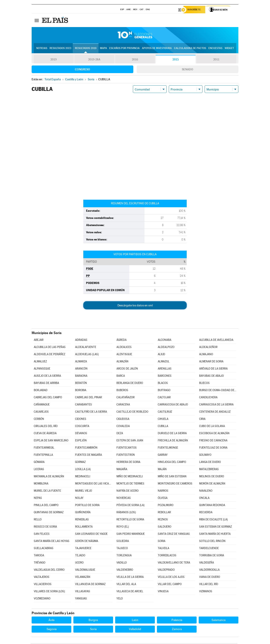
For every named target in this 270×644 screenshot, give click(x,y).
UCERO (79, 563)
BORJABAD (41, 391)
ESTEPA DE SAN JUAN (130, 441)
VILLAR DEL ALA (126, 585)
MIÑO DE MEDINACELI (130, 477)
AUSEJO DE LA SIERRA (47, 376)
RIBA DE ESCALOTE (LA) (213, 520)
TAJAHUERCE (83, 549)
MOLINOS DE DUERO (212, 477)
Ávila (51, 621)
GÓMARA (39, 463)
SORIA (162, 542)
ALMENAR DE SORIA (211, 362)
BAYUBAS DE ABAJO (211, 376)
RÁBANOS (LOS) (126, 513)
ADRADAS (81, 340)
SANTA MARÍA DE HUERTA (215, 534)
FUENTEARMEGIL (44, 448)
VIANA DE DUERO (210, 578)
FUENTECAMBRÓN (86, 448)
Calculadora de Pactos (190, 49)
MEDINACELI (83, 477)
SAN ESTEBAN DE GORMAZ (215, 527)
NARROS (163, 491)
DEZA (120, 434)
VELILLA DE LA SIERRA (130, 578)
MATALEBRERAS (209, 470)
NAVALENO (206, 491)
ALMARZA (81, 362)
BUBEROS (122, 391)
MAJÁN (162, 470)
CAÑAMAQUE (42, 405)
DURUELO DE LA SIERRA (172, 434)
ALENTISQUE (124, 355)
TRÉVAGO (40, 563)
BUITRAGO (164, 391)
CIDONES (81, 420)
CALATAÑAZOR (126, 398)
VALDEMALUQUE (85, 570)
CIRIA (202, 420)
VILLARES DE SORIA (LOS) (49, 592)
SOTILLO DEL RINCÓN (212, 542)
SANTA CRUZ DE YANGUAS (174, 534)
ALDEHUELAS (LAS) (87, 355)
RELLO (38, 520)
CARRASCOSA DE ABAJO (173, 405)
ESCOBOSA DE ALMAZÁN (214, 434)
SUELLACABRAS (44, 549)
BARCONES (165, 376)
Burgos (93, 621)
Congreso (82, 70)
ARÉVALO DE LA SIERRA (213, 369)
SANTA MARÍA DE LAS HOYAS (52, 542)
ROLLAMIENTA (84, 527)
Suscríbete (195, 10)
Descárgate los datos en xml (135, 306)
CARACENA (123, 405)
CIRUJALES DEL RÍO (46, 427)
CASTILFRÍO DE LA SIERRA (91, 412)
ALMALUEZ (40, 362)
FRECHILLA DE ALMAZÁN (173, 441)
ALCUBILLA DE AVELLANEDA (216, 340)
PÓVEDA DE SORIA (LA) (130, 506)
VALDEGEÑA (207, 563)
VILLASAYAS (83, 592)
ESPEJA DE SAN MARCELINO (51, 441)
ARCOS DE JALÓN (127, 369)
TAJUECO (122, 549)
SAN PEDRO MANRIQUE (131, 534)
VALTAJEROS (42, 578)
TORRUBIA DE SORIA (212, 556)
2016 (135, 60)
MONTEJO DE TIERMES (130, 484)
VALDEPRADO (166, 570)
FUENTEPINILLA (43, 455)
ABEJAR (39, 340)
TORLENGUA (124, 556)
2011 (216, 60)
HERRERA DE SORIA (128, 463)
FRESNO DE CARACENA (213, 441)
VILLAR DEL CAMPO (170, 585)
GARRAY (163, 455)
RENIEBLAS (82, 520)
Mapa (103, 49)
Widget (229, 49)
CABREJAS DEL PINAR (88, 398)
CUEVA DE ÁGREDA (45, 434)
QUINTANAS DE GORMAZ (49, 513)
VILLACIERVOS (43, 585)
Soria (93, 630)
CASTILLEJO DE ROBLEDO (132, 412)
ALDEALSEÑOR (208, 348)
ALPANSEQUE (42, 369)
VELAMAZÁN (83, 578)
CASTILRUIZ (165, 412)
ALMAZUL (164, 362)
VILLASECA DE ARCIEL (130, 592)
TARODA (39, 556)
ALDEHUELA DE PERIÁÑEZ (49, 355)
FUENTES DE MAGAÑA (88, 455)
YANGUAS (81, 599)
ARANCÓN (81, 369)
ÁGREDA (121, 340)
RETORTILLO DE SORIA (130, 520)
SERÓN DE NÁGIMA (87, 542)
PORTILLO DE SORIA (87, 506)
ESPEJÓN (81, 441)
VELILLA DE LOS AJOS (171, 578)
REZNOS (163, 520)
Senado (188, 70)
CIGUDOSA (123, 420)
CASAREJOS (41, 412)
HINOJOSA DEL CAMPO (172, 463)
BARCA (121, 376)
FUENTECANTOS (127, 448)
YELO (120, 599)
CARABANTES (84, 405)
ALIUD (161, 355)
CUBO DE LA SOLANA (212, 427)
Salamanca (219, 621)
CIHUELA (163, 420)
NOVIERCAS (124, 499)
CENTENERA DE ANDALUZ (215, 412)
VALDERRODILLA (209, 570)
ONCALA (204, 499)
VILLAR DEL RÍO (209, 585)
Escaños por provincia (124, 49)
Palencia (177, 621)
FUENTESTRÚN (126, 455)
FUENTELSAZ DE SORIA (213, 448)
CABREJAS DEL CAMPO (48, 398)
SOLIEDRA (123, 542)
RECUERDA (206, 513)
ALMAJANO (206, 355)
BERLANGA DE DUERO (130, 384)
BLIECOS (204, 384)
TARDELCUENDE (209, 549)
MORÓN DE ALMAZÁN (212, 484)
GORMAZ (80, 463)
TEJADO (80, 556)
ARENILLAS (165, 369)
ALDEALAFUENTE (86, 348)
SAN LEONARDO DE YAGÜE (91, 534)
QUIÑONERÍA (83, 513)
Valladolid (135, 630)
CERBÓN (39, 420)
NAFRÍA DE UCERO (128, 491)
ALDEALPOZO (166, 348)
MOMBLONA (41, 484)
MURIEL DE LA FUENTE (47, 491)
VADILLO (122, 563)
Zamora (177, 630)
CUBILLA (163, 427)
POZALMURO (166, 506)
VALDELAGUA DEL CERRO (49, 570)
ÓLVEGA (163, 499)
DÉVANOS (81, 434)
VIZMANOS (206, 592)
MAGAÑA (122, 470)
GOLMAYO (205, 455)
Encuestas (215, 49)
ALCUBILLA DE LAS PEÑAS (50, 348)
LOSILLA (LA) (83, 470)
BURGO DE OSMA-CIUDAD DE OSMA (218, 391)
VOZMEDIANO (42, 599)
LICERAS (39, 470)
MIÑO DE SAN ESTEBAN (172, 477)
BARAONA (81, 376)
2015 (176, 60)
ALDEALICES (124, 348)
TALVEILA (163, 549)
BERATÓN (81, 384)
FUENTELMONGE (168, 448)
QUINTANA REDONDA (212, 506)
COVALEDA (123, 427)
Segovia (52, 630)
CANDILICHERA (208, 398)
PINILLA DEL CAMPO (46, 506)
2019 (54, 60)
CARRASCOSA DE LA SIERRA (216, 405)
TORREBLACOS (167, 556)
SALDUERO (165, 527)
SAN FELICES (42, 534)
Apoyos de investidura (157, 49)
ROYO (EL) (123, 527)
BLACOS (163, 384)
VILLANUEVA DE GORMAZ (90, 585)
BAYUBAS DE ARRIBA (46, 384)
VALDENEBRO (125, 570)
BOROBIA (81, 391)
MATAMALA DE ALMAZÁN (49, 477)
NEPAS (38, 499)
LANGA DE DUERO (210, 463)
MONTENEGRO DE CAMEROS (175, 484)
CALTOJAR (164, 398)
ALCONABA (165, 340)
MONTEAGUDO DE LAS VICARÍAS (94, 484)
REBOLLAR (164, 513)
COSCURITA (82, 427)
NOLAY (79, 499)
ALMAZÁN (122, 362)
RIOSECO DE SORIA (45, 527)
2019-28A (94, 60)
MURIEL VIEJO (84, 491)
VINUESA (163, 592)
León (135, 621)
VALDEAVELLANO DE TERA (174, 563)
